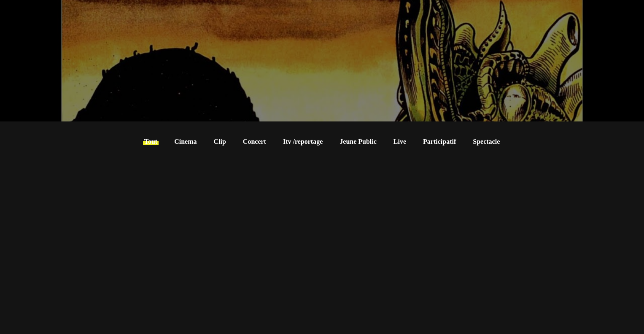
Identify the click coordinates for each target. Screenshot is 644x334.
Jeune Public (358, 141)
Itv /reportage (303, 141)
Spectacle (486, 141)
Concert (255, 141)
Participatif (439, 141)
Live (400, 141)
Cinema (185, 141)
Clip (220, 141)
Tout (151, 141)
